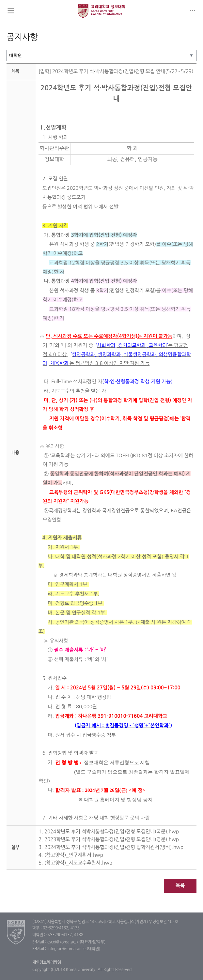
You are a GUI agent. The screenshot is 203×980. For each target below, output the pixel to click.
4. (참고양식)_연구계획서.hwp (71, 855)
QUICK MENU (192, 11)
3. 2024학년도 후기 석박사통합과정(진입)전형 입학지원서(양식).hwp (111, 847)
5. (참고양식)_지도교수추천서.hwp (75, 863)
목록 (180, 886)
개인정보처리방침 (47, 963)
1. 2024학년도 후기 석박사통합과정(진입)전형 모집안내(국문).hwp (109, 832)
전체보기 (11, 11)
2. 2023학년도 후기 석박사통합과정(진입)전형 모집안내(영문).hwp (109, 840)
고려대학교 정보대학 (101, 11)
